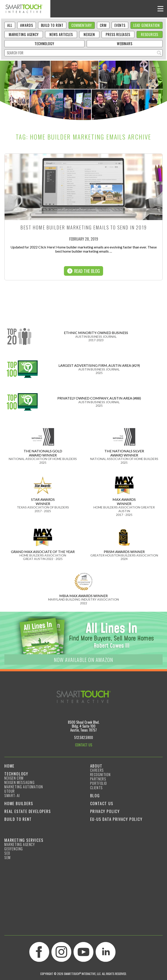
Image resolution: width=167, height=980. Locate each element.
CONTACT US (84, 745)
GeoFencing (14, 849)
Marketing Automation (24, 787)
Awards (27, 25)
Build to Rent (52, 25)
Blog (95, 796)
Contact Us (102, 803)
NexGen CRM (14, 778)
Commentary (82, 25)
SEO (7, 853)
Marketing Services (24, 840)
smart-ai (12, 796)
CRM (103, 25)
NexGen (89, 34)
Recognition (100, 775)
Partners (98, 779)
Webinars (125, 44)
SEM (8, 858)
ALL (10, 25)
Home (9, 766)
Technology (44, 44)
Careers (97, 770)
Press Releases (118, 34)
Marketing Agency (24, 34)
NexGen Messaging (20, 782)
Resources (150, 34)
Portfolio (99, 783)
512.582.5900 (84, 737)
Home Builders (19, 803)
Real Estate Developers (28, 811)
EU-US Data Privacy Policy (116, 819)
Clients (97, 788)
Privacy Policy (105, 811)
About (96, 766)
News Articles (61, 34)
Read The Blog (83, 271)
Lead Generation (147, 25)
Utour (10, 791)
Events (120, 25)
